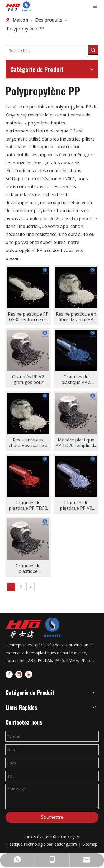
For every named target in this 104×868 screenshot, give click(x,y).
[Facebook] (9, 674)
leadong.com (65, 844)
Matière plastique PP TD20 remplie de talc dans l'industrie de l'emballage (76, 443)
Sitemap (90, 844)
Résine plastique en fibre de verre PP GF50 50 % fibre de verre (76, 317)
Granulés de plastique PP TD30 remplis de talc (28, 505)
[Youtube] (29, 674)
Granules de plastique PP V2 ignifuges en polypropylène (76, 505)
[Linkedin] (19, 674)
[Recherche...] (47, 51)
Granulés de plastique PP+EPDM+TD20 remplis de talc (28, 568)
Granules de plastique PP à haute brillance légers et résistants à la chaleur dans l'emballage (76, 380)
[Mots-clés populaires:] (93, 50)
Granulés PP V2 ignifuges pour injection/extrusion (28, 380)
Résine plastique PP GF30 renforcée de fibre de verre (28, 317)
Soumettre (52, 817)
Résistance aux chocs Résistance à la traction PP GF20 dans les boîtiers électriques (28, 443)
